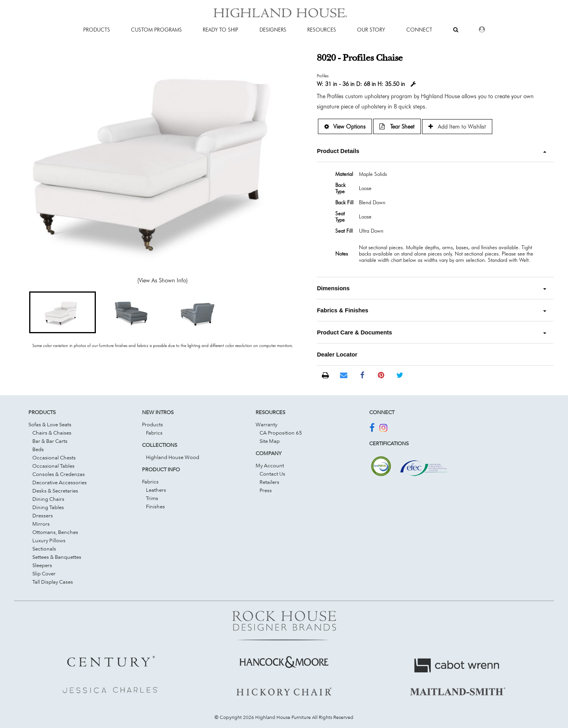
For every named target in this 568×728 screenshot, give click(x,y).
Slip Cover (44, 573)
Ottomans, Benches (55, 532)
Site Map (270, 441)
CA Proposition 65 (281, 433)
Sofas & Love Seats (50, 424)
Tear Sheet (397, 126)
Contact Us (272, 474)
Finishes (155, 506)
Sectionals (44, 549)
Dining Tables (48, 507)
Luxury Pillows (49, 540)
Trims (152, 498)
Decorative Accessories (60, 482)
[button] (63, 312)
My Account (270, 465)
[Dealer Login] (482, 30)
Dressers (43, 515)
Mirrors (41, 524)
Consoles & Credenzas (59, 474)
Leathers (156, 490)
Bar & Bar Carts (50, 441)
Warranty (266, 424)
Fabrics (154, 433)
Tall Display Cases (53, 582)
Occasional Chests (54, 457)
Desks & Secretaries (55, 491)
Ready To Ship (220, 30)
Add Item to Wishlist (457, 126)
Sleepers (42, 565)
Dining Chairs (48, 499)
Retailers (269, 482)
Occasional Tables (53, 466)
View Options (345, 126)
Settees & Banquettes (57, 557)
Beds (38, 449)
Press (266, 490)
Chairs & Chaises (52, 433)
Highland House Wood (173, 457)
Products (152, 424)
